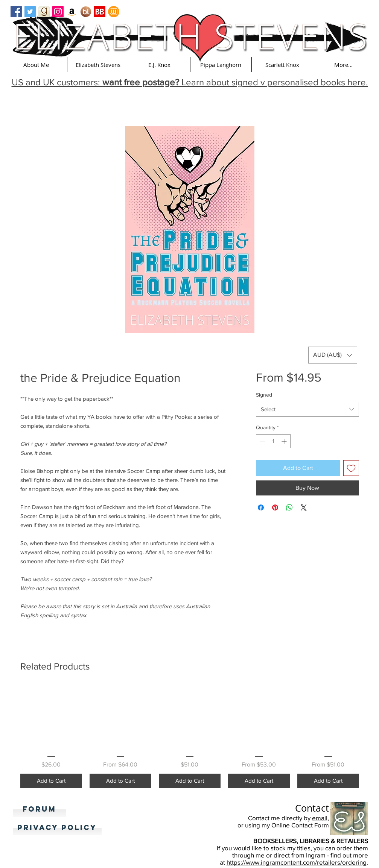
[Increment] (285, 441)
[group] (190, 737)
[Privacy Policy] (57, 828)
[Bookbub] (100, 12)
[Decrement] (262, 441)
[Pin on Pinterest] (275, 507)
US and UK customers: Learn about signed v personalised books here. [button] (190, 82)
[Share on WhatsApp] (289, 507)
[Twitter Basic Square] (30, 12)
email (320, 818)
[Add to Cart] (51, 781)
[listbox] (333, 355)
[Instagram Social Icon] (58, 12)
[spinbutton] (273, 441)
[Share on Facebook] (261, 507)
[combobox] (307, 409)
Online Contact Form (300, 825)
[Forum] (40, 809)
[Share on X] (304, 507)
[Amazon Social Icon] (72, 12)
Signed (264, 395)
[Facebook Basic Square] (16, 12)
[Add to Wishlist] (351, 468)
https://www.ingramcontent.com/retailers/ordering (297, 862)
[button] (36, 65)
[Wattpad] (114, 12)
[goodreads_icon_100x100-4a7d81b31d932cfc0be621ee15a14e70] (44, 12)
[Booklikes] (86, 12)
